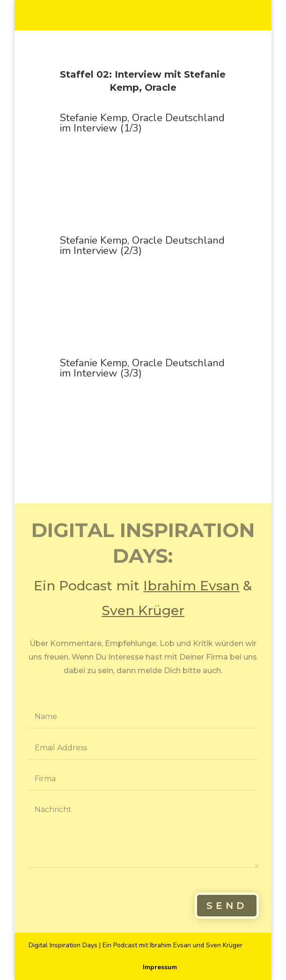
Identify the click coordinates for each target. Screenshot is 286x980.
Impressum (160, 967)
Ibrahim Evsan (191, 586)
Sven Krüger (143, 610)
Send (227, 906)
